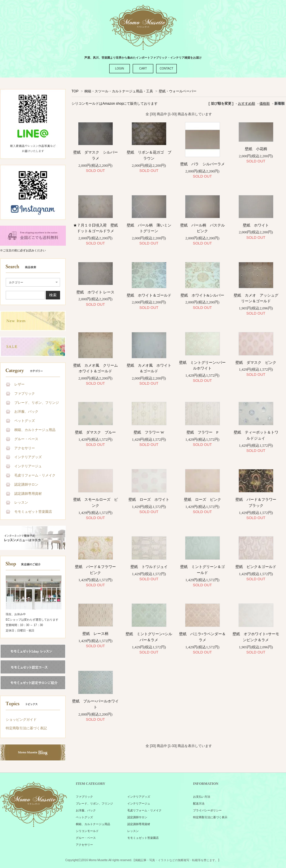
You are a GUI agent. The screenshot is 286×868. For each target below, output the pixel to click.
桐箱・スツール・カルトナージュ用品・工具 (119, 91)
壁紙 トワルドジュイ (149, 567)
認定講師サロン (26, 484)
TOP (75, 91)
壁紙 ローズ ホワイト (149, 499)
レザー (19, 384)
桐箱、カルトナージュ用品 (35, 430)
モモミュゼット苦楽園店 (33, 512)
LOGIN (119, 68)
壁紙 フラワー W (151, 432)
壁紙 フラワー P (202, 432)
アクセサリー (25, 448)
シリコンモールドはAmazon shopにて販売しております (115, 104)
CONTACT (166, 68)
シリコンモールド (87, 831)
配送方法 (199, 804)
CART (143, 68)
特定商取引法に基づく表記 (26, 728)
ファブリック (25, 394)
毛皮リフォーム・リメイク (35, 475)
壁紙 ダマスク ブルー (97, 432)
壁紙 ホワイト (258, 225)
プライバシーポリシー (207, 810)
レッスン (21, 502)
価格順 (265, 104)
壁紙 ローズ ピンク (202, 499)
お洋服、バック (26, 412)
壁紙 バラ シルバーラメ (202, 164)
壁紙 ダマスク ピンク (256, 363)
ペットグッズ (25, 421)
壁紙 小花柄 (256, 149)
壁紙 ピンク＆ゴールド (256, 567)
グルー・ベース (26, 439)
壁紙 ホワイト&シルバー (202, 295)
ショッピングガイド (21, 720)
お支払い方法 (202, 797)
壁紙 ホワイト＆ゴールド (149, 295)
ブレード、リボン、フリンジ (37, 403)
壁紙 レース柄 (95, 634)
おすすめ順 (247, 104)
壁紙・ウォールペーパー (178, 91)
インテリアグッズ (28, 457)
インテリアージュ (28, 466)
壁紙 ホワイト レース (95, 292)
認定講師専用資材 (28, 494)
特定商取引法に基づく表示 (210, 817)
